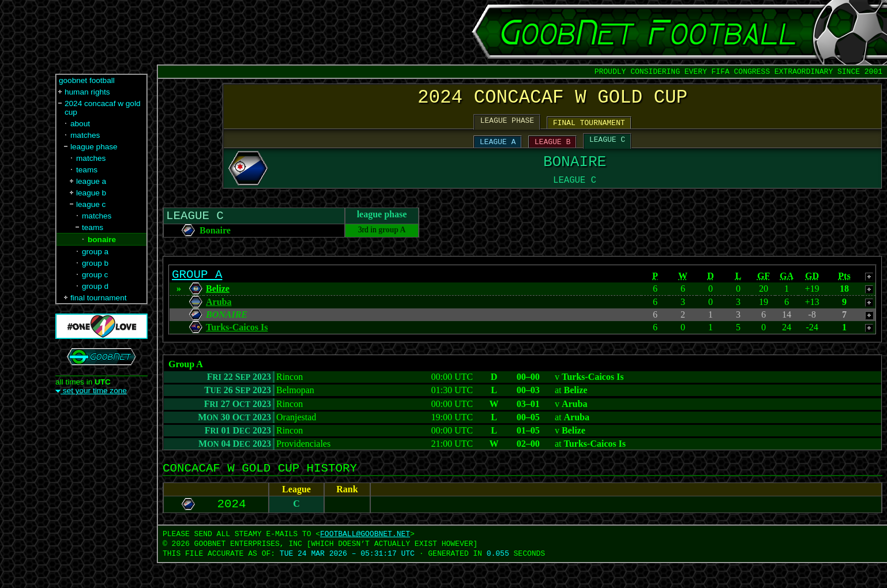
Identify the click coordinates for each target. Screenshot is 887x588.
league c (91, 204)
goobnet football (87, 80)
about (80, 124)
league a (91, 181)
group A (392, 246)
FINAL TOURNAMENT (589, 129)
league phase (94, 147)
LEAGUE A (498, 149)
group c (95, 275)
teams (87, 170)
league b (91, 193)
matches (85, 135)
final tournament (98, 298)
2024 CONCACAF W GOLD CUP (553, 100)
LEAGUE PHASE (508, 126)
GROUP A (197, 293)
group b (95, 263)
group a (95, 252)
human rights (87, 92)
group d (95, 286)
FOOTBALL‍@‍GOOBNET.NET (365, 559)
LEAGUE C (607, 147)
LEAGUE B (553, 149)
